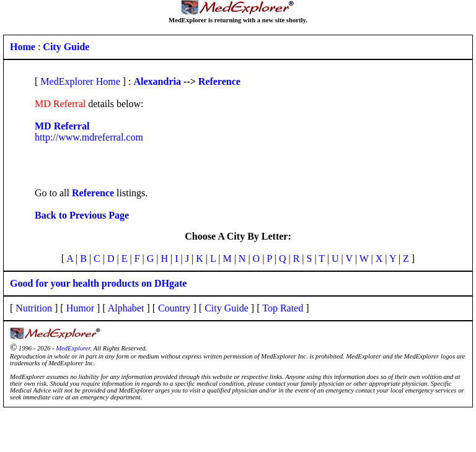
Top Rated (283, 308)
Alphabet (126, 308)
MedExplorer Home (80, 81)
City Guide (227, 308)
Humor (80, 308)
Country (174, 308)
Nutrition (34, 308)
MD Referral (62, 126)
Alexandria (157, 81)
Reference (219, 81)
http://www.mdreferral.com (89, 137)
